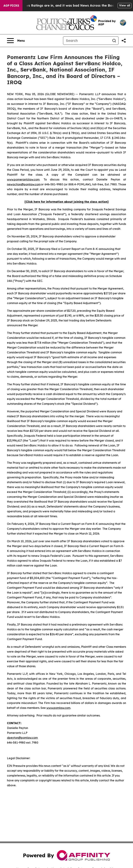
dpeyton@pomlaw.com (22, 738)
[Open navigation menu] (16, 41)
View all (125, 5)
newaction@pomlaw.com (24, 184)
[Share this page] (124, 41)
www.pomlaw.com (58, 708)
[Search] (87, 41)
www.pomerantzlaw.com (23, 179)
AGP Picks (11, 6)
